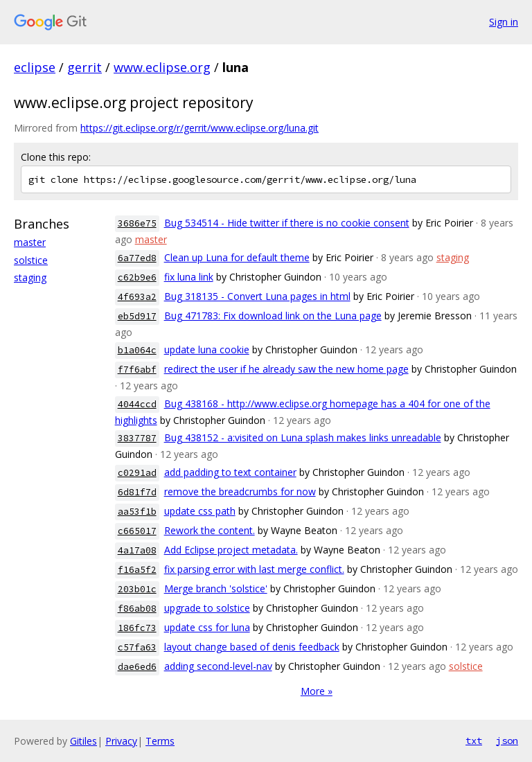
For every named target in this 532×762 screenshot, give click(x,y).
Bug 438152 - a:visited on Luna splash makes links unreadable (303, 437)
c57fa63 (137, 647)
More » (317, 691)
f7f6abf (137, 370)
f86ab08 (137, 609)
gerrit (85, 67)
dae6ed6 (137, 667)
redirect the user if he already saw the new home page (286, 369)
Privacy (121, 741)
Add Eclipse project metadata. (231, 550)
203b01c (137, 589)
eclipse (35, 67)
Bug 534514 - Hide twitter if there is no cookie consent (287, 223)
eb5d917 (137, 316)
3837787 (137, 438)
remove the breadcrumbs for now (240, 491)
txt (474, 741)
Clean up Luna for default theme (237, 257)
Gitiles (83, 741)
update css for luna (207, 627)
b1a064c (137, 350)
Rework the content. (210, 530)
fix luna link (189, 277)
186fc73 (137, 628)
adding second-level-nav (218, 666)
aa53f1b (137, 512)
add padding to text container (230, 472)
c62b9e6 (137, 277)
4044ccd (137, 404)
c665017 (137, 531)
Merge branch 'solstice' (216, 588)
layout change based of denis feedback (252, 647)
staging (30, 277)
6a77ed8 (137, 258)
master (30, 242)
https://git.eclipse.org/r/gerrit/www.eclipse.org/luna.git (199, 128)
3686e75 (137, 223)
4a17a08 (137, 550)
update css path (200, 511)
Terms (160, 741)
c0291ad (137, 473)
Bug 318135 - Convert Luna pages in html (257, 296)
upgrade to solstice (207, 608)
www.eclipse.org (162, 67)
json (507, 741)
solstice (31, 260)
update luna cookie (207, 349)
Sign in (504, 22)
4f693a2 (137, 297)
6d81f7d (137, 492)
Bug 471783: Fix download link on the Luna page (273, 316)
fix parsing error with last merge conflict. (254, 569)
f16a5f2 (137, 570)
